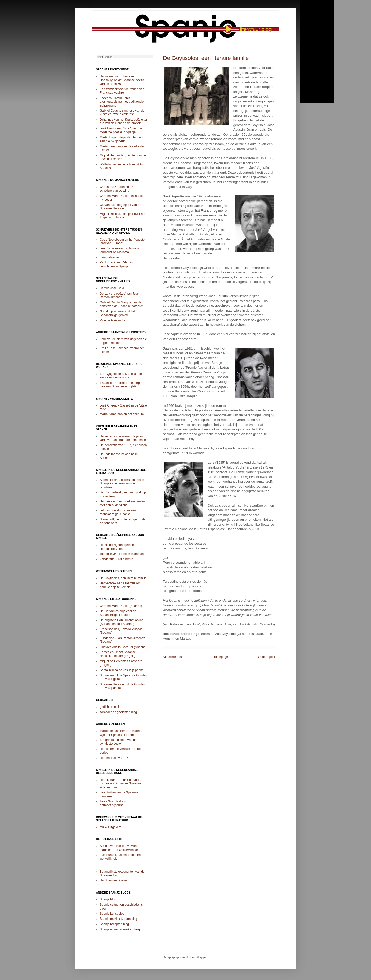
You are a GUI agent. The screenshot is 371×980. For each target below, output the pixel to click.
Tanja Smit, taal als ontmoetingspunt (113, 803)
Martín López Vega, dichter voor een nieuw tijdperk (122, 139)
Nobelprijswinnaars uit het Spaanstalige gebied (118, 313)
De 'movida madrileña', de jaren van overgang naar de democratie (123, 438)
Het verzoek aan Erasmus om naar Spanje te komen (120, 585)
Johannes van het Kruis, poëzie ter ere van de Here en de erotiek (124, 121)
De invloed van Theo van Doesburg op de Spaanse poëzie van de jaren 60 (122, 80)
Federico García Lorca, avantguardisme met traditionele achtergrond (122, 102)
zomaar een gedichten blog (119, 712)
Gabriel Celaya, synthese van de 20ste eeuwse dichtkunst (122, 112)
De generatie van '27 (114, 758)
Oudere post (266, 657)
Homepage (220, 657)
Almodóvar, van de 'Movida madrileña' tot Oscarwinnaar (119, 848)
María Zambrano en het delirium (122, 414)
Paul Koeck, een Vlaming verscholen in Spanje (117, 264)
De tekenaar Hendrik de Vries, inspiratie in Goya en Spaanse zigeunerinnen (120, 784)
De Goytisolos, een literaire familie (206, 58)
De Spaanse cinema (114, 880)
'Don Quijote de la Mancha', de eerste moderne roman (121, 376)
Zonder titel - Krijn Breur (116, 559)
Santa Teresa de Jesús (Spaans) (122, 670)
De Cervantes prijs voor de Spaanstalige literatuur (118, 613)
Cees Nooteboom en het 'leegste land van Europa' (122, 241)
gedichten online (111, 707)
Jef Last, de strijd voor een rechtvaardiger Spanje (118, 512)
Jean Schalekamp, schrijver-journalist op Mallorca (119, 250)
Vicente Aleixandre (113, 320)
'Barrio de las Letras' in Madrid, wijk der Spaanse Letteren (121, 733)
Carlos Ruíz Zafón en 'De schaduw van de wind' (117, 189)
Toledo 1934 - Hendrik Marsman (122, 554)
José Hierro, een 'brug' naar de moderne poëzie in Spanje (121, 130)
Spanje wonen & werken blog (120, 929)
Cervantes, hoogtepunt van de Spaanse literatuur (121, 207)
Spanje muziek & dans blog (119, 919)
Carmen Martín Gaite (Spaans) (121, 606)
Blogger (201, 957)
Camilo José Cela (112, 288)
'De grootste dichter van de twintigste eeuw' (118, 742)
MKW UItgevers (111, 827)
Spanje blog (108, 899)
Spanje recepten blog (114, 924)
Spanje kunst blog (112, 914)
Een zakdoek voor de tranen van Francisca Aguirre (122, 91)
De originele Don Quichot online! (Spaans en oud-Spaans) (122, 622)
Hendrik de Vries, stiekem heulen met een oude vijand (123, 503)
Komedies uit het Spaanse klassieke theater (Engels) (118, 654)
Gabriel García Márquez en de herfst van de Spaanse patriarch (122, 304)
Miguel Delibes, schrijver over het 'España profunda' (123, 216)
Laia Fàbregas (110, 257)
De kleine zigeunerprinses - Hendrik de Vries (119, 547)
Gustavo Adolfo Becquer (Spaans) (123, 647)
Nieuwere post (173, 657)
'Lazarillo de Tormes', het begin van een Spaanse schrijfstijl (121, 385)
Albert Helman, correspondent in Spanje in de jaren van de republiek (122, 484)
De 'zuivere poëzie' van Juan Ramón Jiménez (120, 295)
